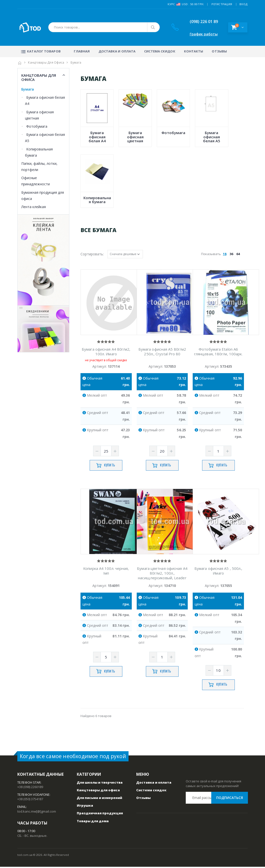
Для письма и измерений (99, 799)
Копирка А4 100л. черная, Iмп (106, 572)
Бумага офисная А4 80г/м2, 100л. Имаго (106, 352)
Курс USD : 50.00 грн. (186, 4)
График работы (203, 34)
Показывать (221, 254)
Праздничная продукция (100, 815)
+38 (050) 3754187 (30, 800)
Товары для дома (93, 822)
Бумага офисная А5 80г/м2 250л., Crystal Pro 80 (162, 352)
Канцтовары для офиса (46, 62)
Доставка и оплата (117, 51)
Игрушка (85, 807)
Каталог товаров (40, 51)
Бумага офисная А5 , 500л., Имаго (218, 572)
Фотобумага (37, 126)
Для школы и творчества (100, 784)
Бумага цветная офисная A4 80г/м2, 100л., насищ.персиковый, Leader (162, 575)
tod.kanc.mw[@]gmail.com (37, 813)
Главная (82, 51)
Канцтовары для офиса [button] (39, 77)
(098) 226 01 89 (200, 22)
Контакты (194, 51)
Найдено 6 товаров (96, 717)
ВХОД (244, 4)
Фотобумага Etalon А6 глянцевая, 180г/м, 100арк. (218, 352)
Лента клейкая (34, 207)
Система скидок (160, 51)
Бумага (28, 89)
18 (225, 254)
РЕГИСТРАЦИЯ (222, 4)
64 (238, 254)
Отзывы (219, 51)
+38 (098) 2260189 (30, 788)
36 (231, 254)
